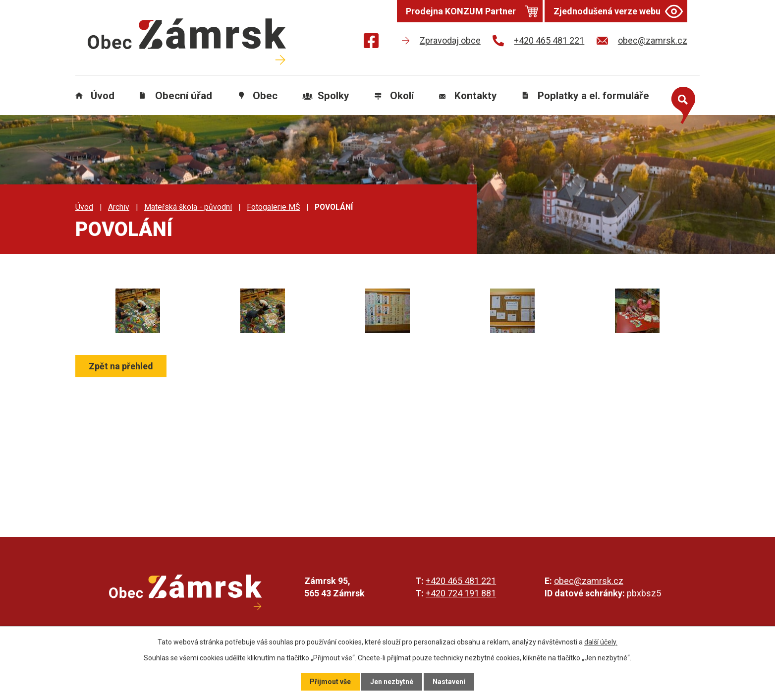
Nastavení (449, 682)
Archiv (119, 207)
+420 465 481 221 (461, 581)
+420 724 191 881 (461, 593)
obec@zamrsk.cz (589, 581)
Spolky (333, 96)
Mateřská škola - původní (188, 207)
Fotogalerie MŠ (273, 207)
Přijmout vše (330, 682)
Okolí (402, 96)
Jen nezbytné (392, 682)
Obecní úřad (184, 96)
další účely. (601, 642)
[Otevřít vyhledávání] (681, 103)
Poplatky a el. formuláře (593, 96)
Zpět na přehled (121, 366)
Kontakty (476, 96)
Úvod (103, 96)
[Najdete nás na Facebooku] (371, 42)
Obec (265, 96)
